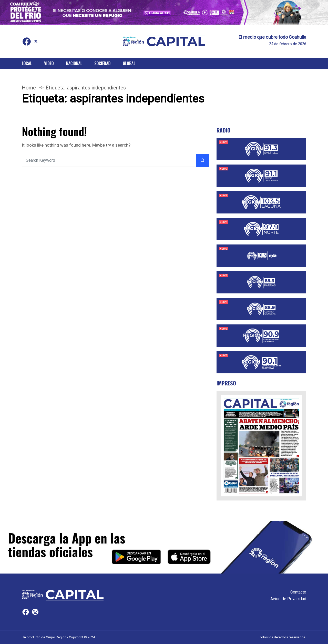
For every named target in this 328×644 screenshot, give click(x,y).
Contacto (298, 592)
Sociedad (103, 63)
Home (29, 88)
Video (49, 63)
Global (129, 63)
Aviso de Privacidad (288, 599)
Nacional (74, 63)
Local (27, 63)
